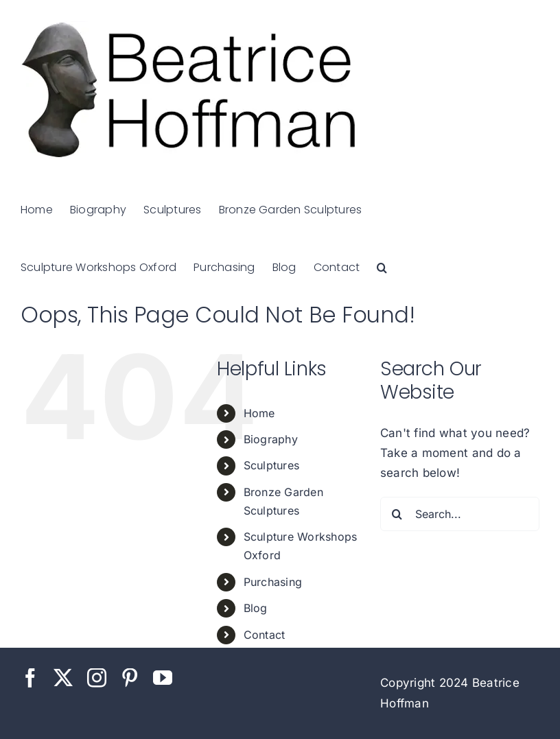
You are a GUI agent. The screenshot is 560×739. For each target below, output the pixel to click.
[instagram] (97, 678)
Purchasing (273, 582)
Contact (265, 635)
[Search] (397, 514)
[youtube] (163, 678)
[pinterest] (130, 678)
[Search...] (460, 514)
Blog (256, 608)
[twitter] (63, 678)
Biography (271, 439)
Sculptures (272, 465)
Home (259, 413)
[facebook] (30, 678)
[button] (382, 266)
